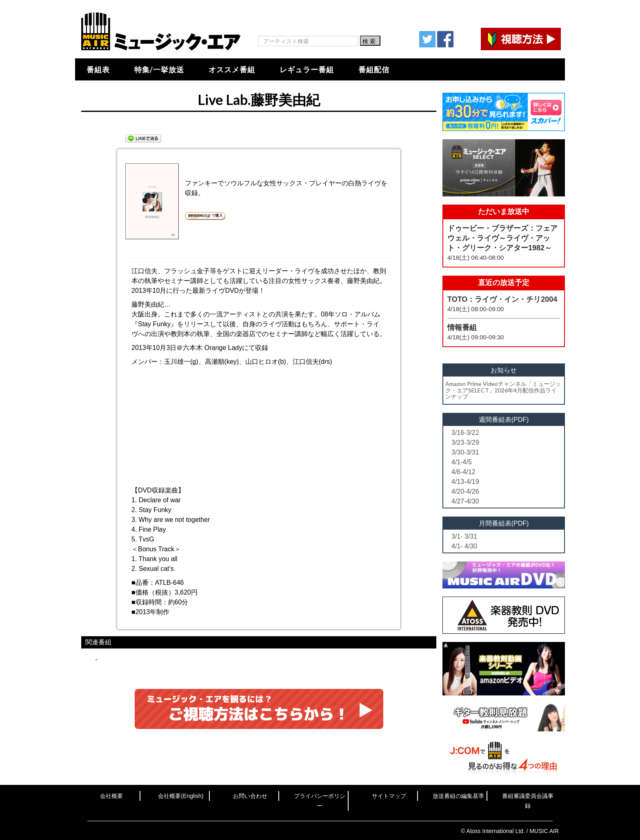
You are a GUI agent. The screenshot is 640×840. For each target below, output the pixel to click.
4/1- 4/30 (464, 546)
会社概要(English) (181, 796)
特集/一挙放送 (159, 69)
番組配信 (374, 69)
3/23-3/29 (465, 442)
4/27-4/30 (465, 501)
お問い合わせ (250, 796)
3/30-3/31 (465, 452)
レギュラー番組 (307, 69)
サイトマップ (389, 796)
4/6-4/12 (463, 472)
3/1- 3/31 (464, 536)
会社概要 (111, 796)
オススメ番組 (232, 69)
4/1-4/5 (462, 462)
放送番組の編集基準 (458, 796)
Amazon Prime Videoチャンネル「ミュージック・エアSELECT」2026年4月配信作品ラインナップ (503, 390)
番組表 (98, 69)
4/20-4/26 (465, 491)
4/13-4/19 (465, 482)
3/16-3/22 (465, 433)
